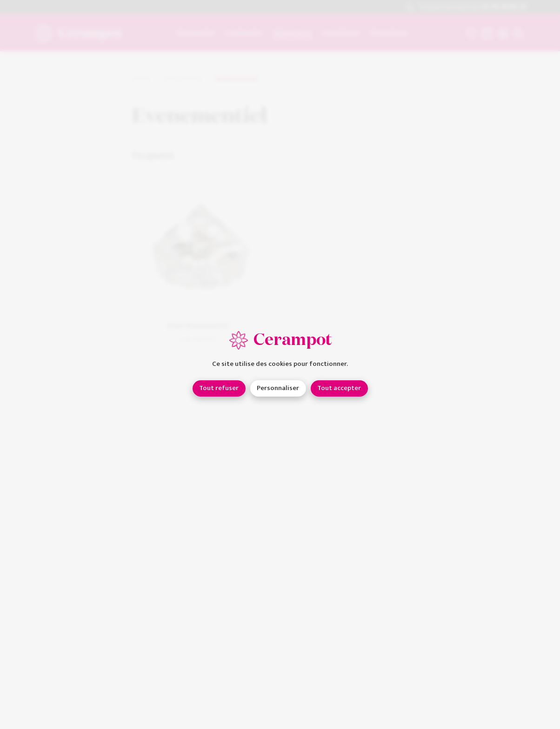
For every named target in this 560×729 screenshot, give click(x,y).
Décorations (183, 79)
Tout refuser (219, 388)
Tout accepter (339, 388)
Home (141, 79)
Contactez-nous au (466, 7)
